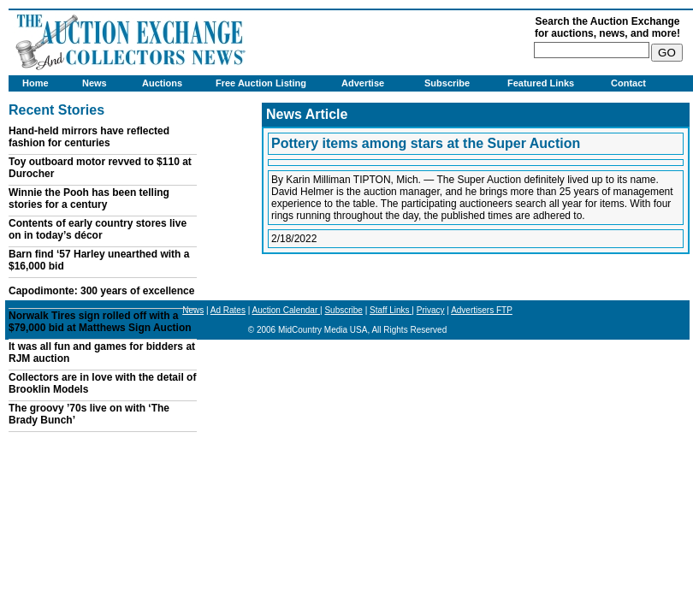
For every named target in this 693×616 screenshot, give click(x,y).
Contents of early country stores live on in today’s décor (98, 229)
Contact (628, 83)
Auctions (162, 83)
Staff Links (391, 310)
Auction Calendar (287, 310)
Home (36, 83)
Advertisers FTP (482, 310)
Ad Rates (228, 310)
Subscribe (447, 83)
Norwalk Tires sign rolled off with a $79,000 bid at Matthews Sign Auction (100, 322)
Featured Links (541, 83)
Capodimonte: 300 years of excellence (101, 291)
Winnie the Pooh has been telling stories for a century (89, 198)
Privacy (431, 310)
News (95, 83)
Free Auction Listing (261, 83)
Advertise (363, 83)
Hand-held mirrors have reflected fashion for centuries (89, 137)
